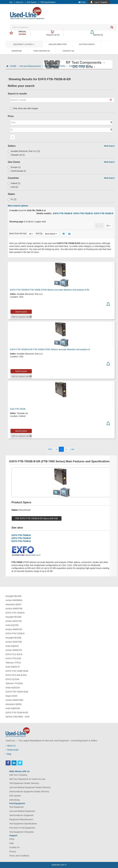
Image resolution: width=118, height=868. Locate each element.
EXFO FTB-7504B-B (63, 213)
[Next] (66, 449)
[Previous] (56, 449)
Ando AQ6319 (12, 646)
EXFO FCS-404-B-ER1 (16, 675)
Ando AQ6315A (13, 688)
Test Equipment (17, 807)
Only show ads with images (24, 108)
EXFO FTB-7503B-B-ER (17, 713)
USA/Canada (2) (17, 171)
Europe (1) (14, 167)
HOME (14, 66)
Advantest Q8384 (14, 704)
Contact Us (68, 51)
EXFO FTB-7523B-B (83, 213)
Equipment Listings (24, 44)
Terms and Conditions (19, 856)
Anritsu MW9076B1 (15, 700)
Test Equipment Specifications (23, 824)
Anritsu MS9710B (14, 642)
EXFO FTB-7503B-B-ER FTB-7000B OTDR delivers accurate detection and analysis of (50, 349)
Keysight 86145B (14, 638)
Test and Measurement (31, 66)
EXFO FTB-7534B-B (104, 213)
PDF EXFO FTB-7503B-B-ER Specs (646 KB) (37, 518)
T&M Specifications (48, 2)
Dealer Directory (58, 44)
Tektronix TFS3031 (14, 683)
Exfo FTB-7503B (18, 409)
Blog (8, 754)
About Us (20, 2)
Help (12, 843)
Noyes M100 (12, 696)
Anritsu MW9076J (14, 650)
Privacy (13, 852)
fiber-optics (51, 66)
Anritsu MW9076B (14, 609)
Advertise (17, 51)
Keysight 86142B (14, 596)
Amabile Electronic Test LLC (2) (24, 151)
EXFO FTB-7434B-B (15, 613)
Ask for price (21, 312)
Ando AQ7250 (12, 625)
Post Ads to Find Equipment (22, 828)
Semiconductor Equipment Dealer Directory (29, 792)
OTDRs (63, 66)
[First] (50, 449)
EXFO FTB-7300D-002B (17, 692)
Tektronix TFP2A (13, 663)
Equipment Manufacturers (21, 819)
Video (82, 2)
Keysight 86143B (14, 617)
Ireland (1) (14, 183)
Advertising (14, 800)
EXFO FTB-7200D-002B (17, 671)
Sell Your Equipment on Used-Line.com (27, 779)
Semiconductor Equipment (22, 815)
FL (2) (12, 199)
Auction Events (87, 44)
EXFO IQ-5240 (13, 679)
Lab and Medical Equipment (22, 811)
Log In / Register (101, 2)
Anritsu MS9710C (14, 621)
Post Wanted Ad (42, 51)
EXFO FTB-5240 (13, 658)
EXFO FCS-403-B (14, 654)
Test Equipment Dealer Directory (24, 783)
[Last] (72, 449)
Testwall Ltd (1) (16, 155)
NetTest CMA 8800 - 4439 (18, 717)
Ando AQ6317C (13, 667)
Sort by (39, 233)
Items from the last (18, 233)
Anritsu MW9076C (14, 629)
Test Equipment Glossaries (22, 832)
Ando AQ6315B (13, 708)
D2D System (32, 2)
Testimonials (12, 750)
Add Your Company (18, 775)
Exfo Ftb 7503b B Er (80, 66)
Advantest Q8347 (14, 604)
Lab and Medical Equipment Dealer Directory (30, 787)
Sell (11, 2)
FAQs (12, 839)
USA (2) (13, 187)
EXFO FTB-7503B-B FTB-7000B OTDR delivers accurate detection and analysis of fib (50, 290)
